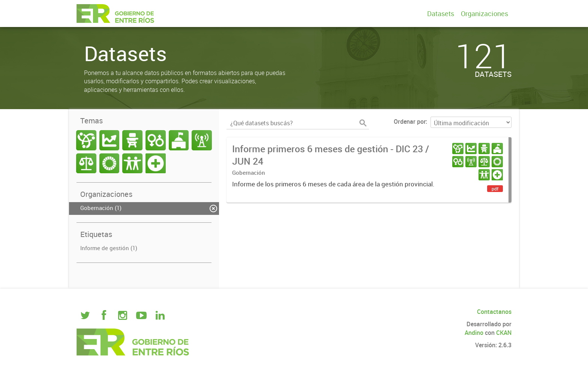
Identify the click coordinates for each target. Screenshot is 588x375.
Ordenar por (410, 121)
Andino (474, 333)
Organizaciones (484, 13)
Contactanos (494, 312)
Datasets (441, 13)
